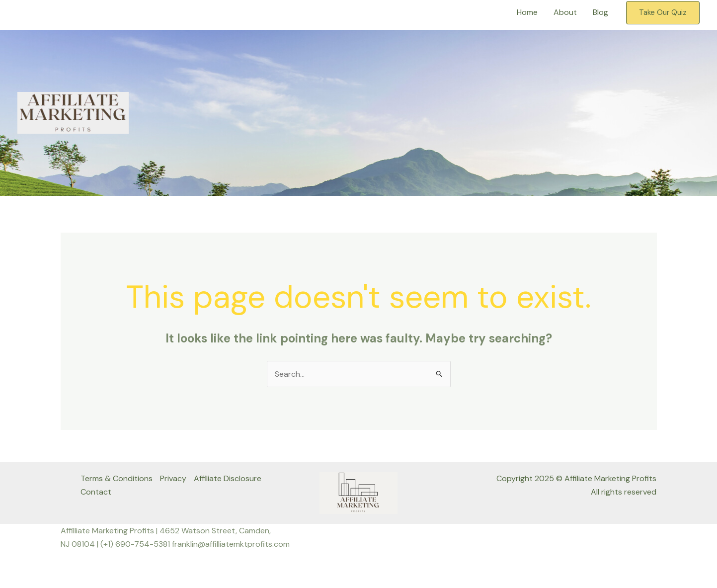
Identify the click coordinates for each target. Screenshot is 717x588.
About (565, 12)
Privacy (173, 478)
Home (527, 12)
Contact (96, 492)
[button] (663, 13)
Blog (600, 12)
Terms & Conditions (117, 478)
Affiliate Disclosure (228, 478)
